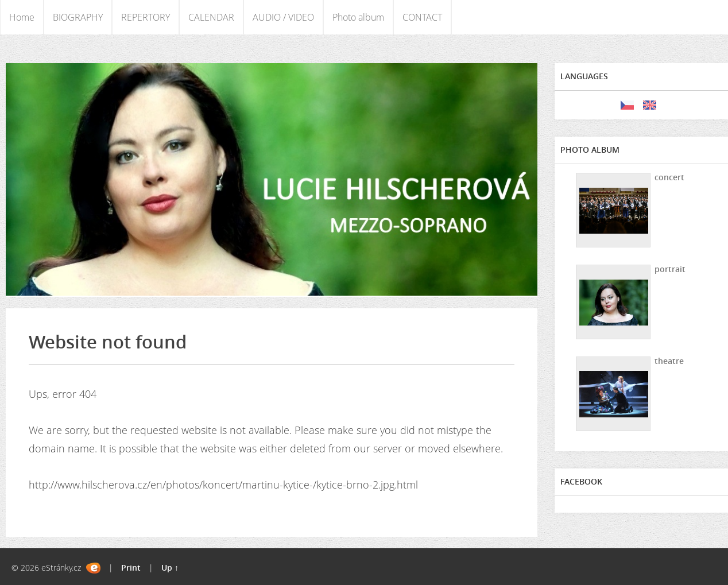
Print (131, 567)
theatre (669, 361)
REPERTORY (146, 17)
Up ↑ (170, 567)
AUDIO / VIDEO (283, 17)
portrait (670, 269)
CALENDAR (211, 17)
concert (669, 177)
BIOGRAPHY (78, 17)
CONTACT (422, 17)
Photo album (358, 17)
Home (22, 17)
